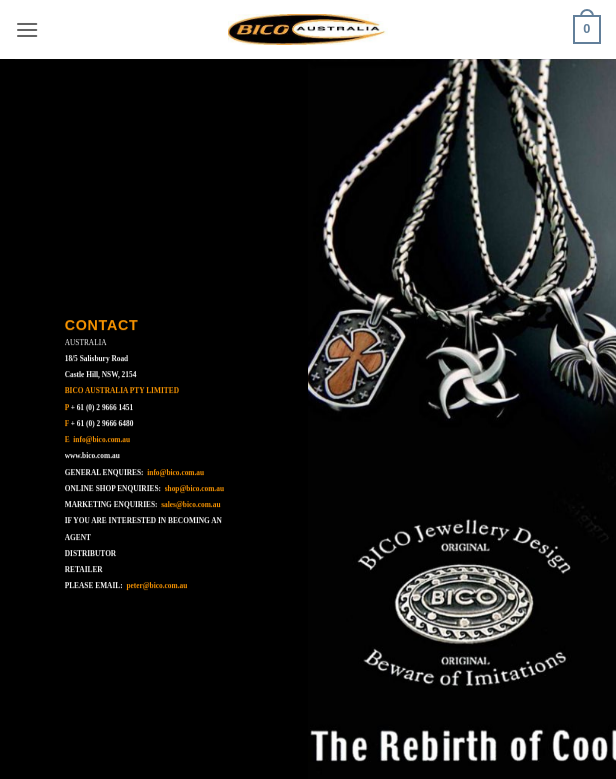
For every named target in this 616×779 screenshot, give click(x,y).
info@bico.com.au (101, 439)
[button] (27, 29)
